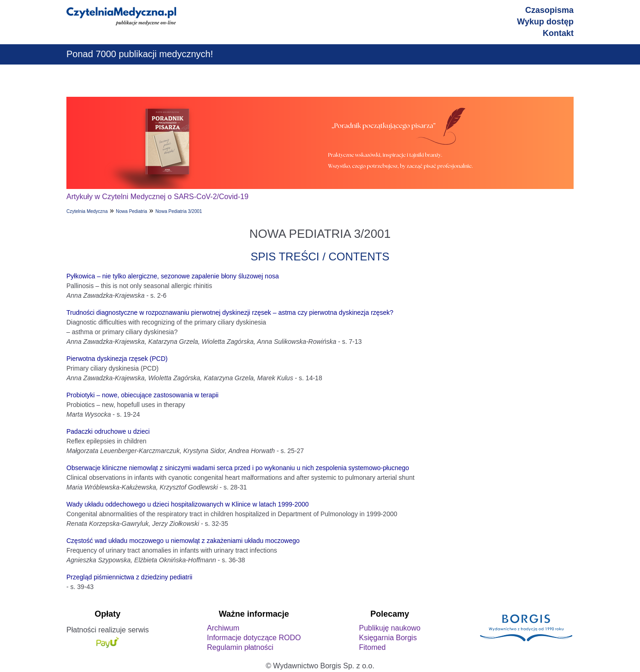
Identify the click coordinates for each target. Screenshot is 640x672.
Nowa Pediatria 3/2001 (179, 211)
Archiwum (223, 628)
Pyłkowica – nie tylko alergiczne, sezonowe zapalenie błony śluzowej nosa (173, 276)
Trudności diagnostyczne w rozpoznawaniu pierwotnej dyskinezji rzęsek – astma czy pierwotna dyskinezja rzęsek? (230, 312)
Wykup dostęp (545, 22)
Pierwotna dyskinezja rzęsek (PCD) (117, 359)
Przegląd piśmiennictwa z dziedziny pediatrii (129, 577)
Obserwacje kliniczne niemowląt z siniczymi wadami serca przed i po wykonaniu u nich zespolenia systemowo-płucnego (238, 468)
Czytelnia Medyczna (87, 211)
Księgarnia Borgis (388, 638)
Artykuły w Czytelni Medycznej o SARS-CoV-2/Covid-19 (157, 197)
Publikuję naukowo (389, 628)
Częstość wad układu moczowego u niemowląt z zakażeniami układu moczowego (183, 541)
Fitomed (372, 647)
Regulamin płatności (240, 647)
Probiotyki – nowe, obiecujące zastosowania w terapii (142, 395)
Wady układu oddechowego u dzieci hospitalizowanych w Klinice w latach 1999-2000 (188, 504)
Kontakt (558, 33)
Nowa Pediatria (131, 211)
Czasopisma (549, 10)
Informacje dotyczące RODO (254, 638)
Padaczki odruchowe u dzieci (108, 431)
